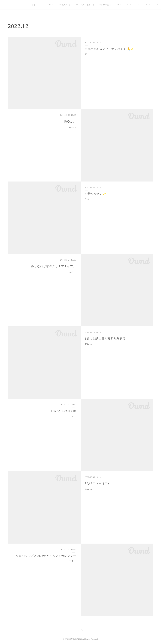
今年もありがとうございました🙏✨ (109, 49)
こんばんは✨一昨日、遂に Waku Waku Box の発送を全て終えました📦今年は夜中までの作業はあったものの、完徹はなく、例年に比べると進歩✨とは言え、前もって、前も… (44, 276)
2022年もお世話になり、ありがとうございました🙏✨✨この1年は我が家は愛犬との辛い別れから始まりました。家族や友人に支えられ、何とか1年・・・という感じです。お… (117, 58)
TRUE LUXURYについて (59, 5)
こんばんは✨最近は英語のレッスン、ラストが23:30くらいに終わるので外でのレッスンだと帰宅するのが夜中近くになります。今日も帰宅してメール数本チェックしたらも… (45, 131)
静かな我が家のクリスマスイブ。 (54, 266)
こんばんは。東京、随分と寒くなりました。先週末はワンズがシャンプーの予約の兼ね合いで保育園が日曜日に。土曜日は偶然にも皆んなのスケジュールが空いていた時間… (45, 420)
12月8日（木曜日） (98, 483)
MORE (148, 5)
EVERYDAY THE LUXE (128, 5)
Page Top (80, 630)
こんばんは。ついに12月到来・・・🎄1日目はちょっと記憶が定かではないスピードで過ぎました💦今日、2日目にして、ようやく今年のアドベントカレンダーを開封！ (44, 565)
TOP (40, 5)
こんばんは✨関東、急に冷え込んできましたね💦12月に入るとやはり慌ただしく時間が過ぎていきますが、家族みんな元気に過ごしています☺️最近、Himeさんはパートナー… (116, 493)
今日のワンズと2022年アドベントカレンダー (46, 556)
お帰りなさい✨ (96, 194)
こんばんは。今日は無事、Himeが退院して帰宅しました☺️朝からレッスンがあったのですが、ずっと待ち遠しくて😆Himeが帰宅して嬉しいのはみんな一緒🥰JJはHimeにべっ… (117, 203)
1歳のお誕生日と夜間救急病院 (105, 339)
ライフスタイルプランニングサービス (94, 5)
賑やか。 (70, 121)
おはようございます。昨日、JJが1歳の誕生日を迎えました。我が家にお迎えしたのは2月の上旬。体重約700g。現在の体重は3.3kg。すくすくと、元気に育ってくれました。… (116, 348)
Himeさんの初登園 (64, 411)
